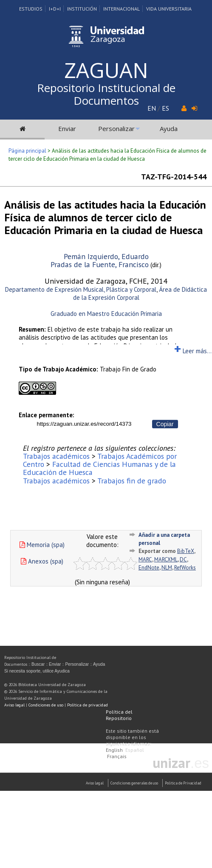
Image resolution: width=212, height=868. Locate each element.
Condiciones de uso (46, 705)
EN (152, 108)
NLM (167, 568)
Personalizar (116, 128)
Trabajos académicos (56, 456)
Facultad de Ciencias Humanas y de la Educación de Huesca (99, 468)
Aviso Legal (95, 783)
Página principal (27, 151)
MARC (145, 560)
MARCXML (166, 560)
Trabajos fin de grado (132, 481)
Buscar (38, 664)
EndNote (149, 568)
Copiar (165, 424)
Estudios (31, 9)
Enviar (67, 128)
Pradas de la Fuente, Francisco (100, 264)
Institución (82, 9)
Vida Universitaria (169, 9)
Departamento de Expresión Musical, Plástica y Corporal (81, 289)
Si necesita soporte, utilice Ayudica (37, 671)
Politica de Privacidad (183, 783)
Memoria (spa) (42, 545)
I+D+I (55, 9)
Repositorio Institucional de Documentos (106, 94)
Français (117, 756)
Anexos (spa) (42, 561)
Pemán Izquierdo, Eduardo (106, 256)
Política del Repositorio (119, 715)
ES (165, 108)
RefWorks (185, 568)
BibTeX (186, 551)
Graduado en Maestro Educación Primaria (106, 314)
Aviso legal (14, 705)
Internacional (122, 9)
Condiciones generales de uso (134, 783)
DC (183, 560)
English (114, 750)
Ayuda (169, 128)
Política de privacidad (88, 705)
